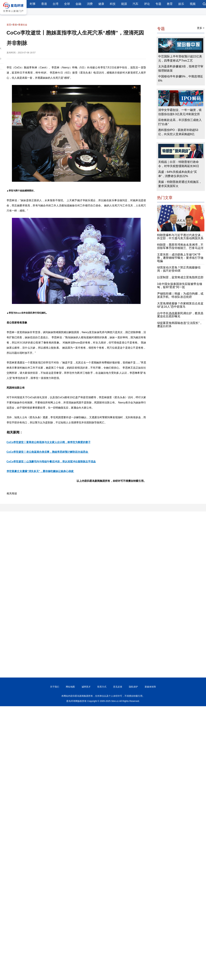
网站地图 (70, 687)
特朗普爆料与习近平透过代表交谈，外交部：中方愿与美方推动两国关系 (180, 237)
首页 (9, 25)
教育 (170, 4)
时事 (33, 4)
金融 (78, 4)
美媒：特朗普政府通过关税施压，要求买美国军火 (180, 184)
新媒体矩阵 (150, 687)
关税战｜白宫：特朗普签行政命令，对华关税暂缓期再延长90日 (179, 164)
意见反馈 (118, 687)
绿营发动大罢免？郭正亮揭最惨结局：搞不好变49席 (179, 269)
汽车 (136, 4)
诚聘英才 (86, 687)
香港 (44, 4)
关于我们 (55, 687)
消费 (90, 4)
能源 (124, 4)
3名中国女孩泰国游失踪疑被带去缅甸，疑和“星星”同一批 (180, 286)
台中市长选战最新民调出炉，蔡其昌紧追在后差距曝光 (180, 315)
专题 (158, 4)
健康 (101, 4)
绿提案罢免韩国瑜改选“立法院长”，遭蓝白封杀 (180, 325)
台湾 (56, 4)
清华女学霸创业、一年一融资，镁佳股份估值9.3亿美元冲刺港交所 (180, 112)
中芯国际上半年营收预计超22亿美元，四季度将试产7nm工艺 (180, 59)
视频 (193, 4)
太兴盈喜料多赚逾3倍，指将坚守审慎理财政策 (181, 69)
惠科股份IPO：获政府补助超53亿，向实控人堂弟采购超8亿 (178, 132)
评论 (147, 4)
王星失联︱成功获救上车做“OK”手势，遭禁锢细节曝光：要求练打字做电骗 (180, 258)
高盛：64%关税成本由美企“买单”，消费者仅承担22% (178, 174)
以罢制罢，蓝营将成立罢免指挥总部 (180, 277)
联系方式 (102, 687)
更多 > (201, 28)
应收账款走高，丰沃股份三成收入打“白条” (180, 122)
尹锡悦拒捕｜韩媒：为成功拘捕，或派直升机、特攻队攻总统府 (180, 295)
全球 (67, 4)
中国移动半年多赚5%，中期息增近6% (181, 79)
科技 (113, 4)
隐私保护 (133, 687)
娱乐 (181, 4)
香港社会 (23, 25)
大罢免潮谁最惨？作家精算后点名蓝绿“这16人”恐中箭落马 (180, 305)
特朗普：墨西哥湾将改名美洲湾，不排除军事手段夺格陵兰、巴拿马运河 (180, 246)
